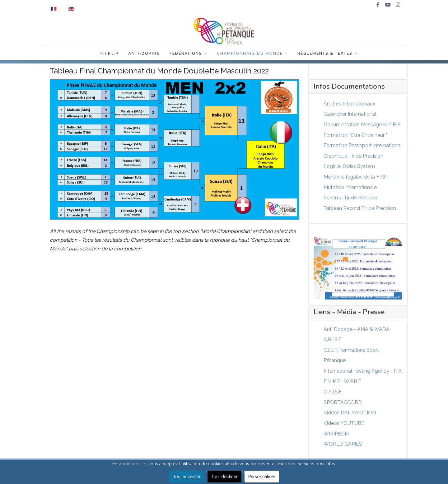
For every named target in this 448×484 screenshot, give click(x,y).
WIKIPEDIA (336, 434)
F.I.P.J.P (110, 54)
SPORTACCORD (343, 402)
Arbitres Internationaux (349, 104)
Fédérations (189, 54)
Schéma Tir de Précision (351, 198)
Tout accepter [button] (187, 477)
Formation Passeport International (363, 145)
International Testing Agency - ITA (363, 371)
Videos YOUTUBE (344, 423)
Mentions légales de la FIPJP (356, 177)
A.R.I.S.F (333, 340)
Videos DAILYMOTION (350, 413)
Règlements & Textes (328, 54)
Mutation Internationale (350, 187)
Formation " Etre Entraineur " (355, 135)
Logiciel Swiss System (349, 166)
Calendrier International (350, 114)
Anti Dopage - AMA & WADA (357, 329)
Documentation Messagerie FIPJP (362, 125)
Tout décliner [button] (224, 477)
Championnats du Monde (252, 54)
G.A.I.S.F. (333, 392)
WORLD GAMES (343, 444)
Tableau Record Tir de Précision (360, 208)
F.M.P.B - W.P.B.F (342, 382)
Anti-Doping (144, 54)
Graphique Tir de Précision (353, 156)
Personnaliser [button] (262, 477)
